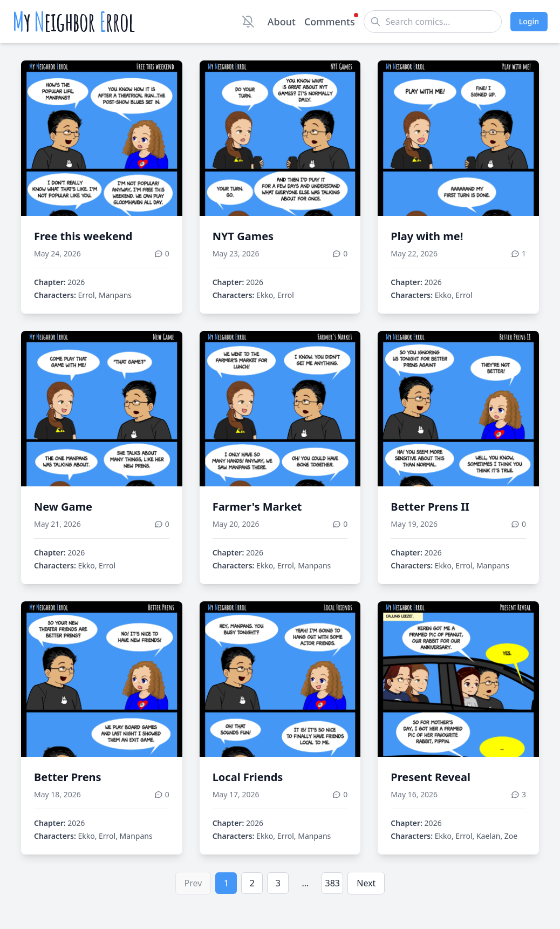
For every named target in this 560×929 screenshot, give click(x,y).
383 (333, 883)
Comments (330, 21)
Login (529, 21)
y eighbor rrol (74, 22)
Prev (193, 883)
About (282, 22)
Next (366, 883)
